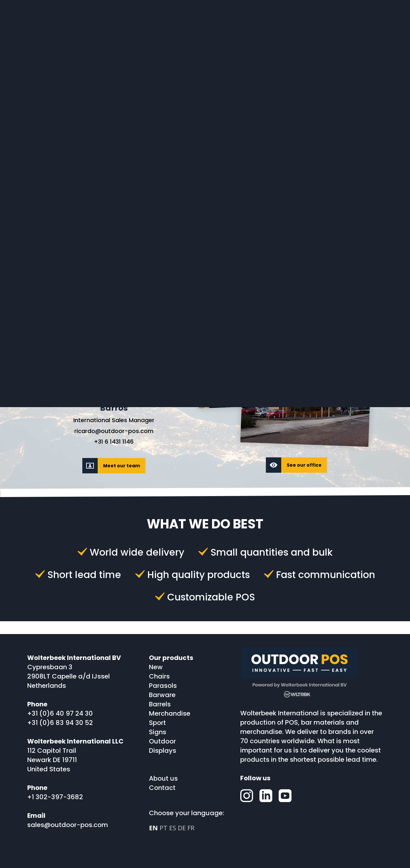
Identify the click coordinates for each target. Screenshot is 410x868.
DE (182, 828)
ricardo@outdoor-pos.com (114, 431)
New (156, 667)
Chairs (159, 676)
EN (153, 828)
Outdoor (162, 741)
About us (163, 778)
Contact (162, 788)
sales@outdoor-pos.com (68, 825)
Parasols (163, 686)
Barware (162, 695)
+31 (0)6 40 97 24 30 (60, 713)
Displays (163, 751)
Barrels (160, 704)
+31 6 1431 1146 (114, 442)
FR (191, 828)
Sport (157, 723)
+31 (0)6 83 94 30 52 (60, 723)
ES (173, 828)
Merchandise (170, 713)
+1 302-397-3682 (55, 797)
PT (164, 828)
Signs (158, 732)
